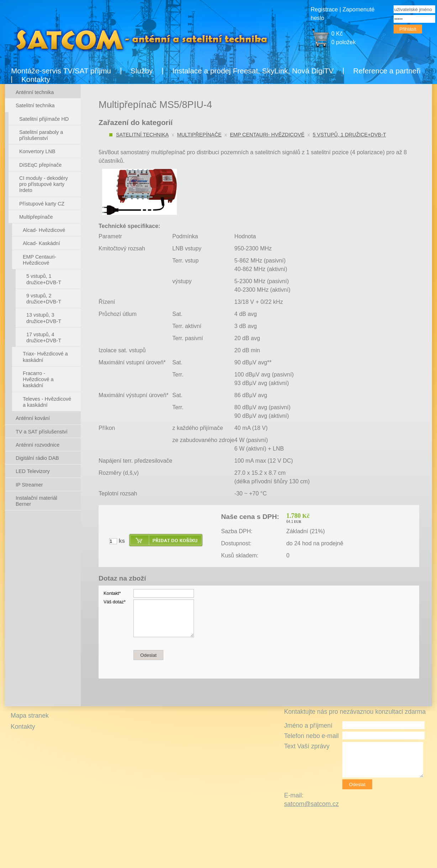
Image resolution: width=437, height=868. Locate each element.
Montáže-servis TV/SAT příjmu (61, 71)
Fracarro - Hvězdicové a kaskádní (38, 380)
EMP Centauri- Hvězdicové (267, 135)
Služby (142, 71)
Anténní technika (35, 92)
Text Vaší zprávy (307, 746)
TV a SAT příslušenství (42, 432)
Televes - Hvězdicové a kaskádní (47, 402)
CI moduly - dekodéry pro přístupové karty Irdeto (44, 184)
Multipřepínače (199, 135)
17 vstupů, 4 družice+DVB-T (44, 337)
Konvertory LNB (37, 151)
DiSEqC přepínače (40, 165)
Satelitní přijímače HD (44, 119)
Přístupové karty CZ (42, 204)
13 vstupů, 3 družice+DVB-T (44, 318)
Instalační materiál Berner (36, 501)
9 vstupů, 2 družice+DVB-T (44, 299)
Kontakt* (112, 593)
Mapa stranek (30, 716)
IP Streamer (29, 485)
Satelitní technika (142, 135)
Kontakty (36, 79)
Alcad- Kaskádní (41, 243)
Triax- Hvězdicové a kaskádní (45, 357)
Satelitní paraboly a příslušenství (41, 135)
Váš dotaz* (115, 602)
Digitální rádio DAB (37, 458)
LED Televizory (33, 471)
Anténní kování (33, 418)
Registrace (324, 9)
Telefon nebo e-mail (311, 736)
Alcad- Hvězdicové (44, 230)
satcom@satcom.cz (311, 804)
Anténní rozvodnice (38, 445)
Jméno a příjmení (308, 726)
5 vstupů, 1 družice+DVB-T (349, 135)
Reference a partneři (387, 71)
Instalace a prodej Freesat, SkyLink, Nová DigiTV (253, 71)
